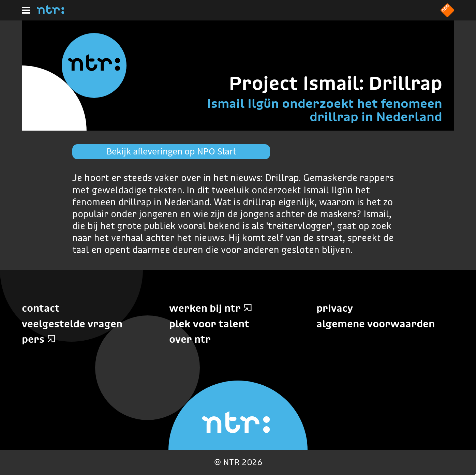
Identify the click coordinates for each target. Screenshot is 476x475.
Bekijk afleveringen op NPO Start (171, 151)
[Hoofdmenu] (26, 10)
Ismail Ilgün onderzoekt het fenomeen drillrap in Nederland (325, 110)
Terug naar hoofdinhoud (475, 474)
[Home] (50, 12)
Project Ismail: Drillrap (336, 83)
